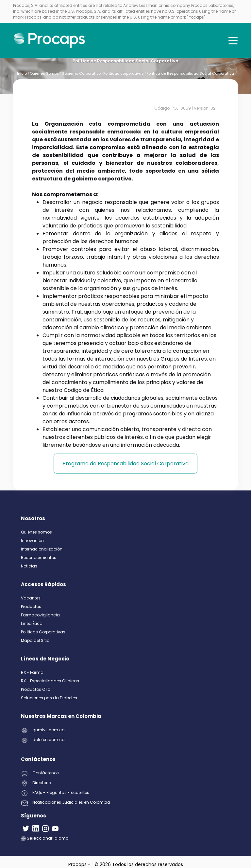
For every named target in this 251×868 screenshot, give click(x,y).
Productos (31, 606)
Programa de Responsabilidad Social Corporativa (125, 464)
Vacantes (31, 598)
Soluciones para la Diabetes (49, 698)
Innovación (32, 541)
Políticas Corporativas (43, 632)
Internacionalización (42, 549)
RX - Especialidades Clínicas (50, 681)
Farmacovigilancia (40, 615)
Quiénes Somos (44, 73)
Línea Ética (32, 623)
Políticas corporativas (124, 73)
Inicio (22, 73)
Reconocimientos (39, 558)
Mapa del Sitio (35, 640)
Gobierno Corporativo (81, 73)
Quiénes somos (36, 532)
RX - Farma (32, 672)
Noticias (29, 566)
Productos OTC (36, 689)
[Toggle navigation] (233, 40)
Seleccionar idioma (45, 838)
